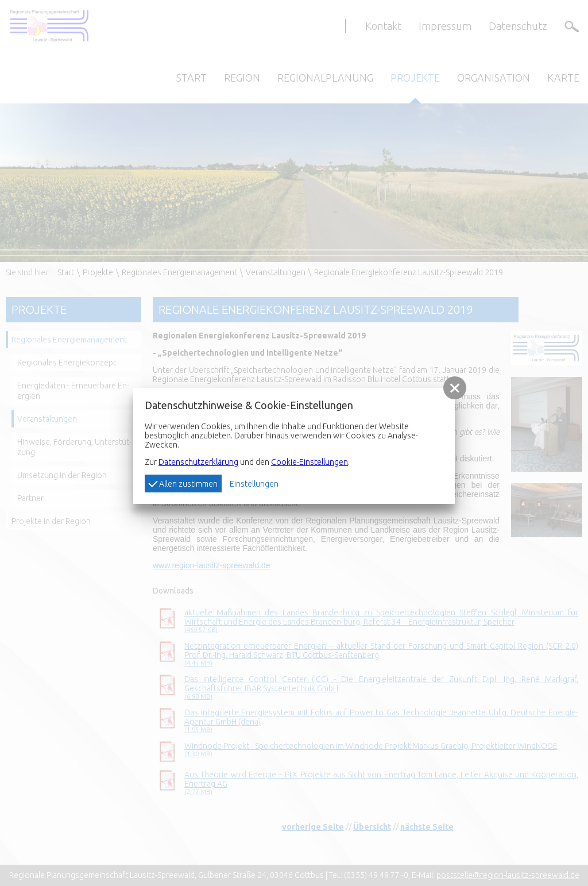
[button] (455, 388)
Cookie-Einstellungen (310, 462)
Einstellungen (254, 484)
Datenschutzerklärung (198, 462)
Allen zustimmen (183, 483)
